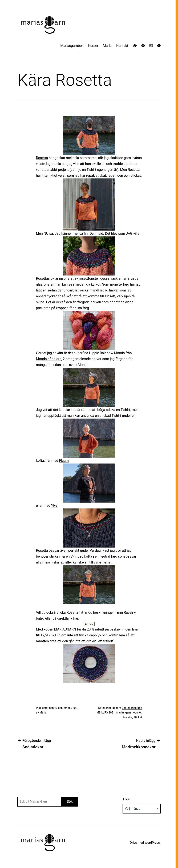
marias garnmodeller (129, 713)
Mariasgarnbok (72, 46)
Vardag (95, 550)
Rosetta (42, 158)
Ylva (54, 506)
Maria (107, 46)
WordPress (152, 843)
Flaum (64, 461)
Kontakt (122, 46)
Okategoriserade (132, 708)
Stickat (138, 717)
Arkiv (126, 799)
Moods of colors (49, 359)
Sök (70, 802)
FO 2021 (110, 713)
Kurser (93, 46)
